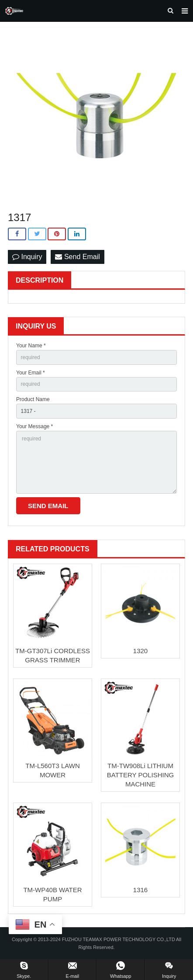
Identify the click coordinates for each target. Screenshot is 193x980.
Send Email (77, 257)
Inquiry (27, 257)
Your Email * (31, 373)
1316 (140, 890)
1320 (140, 651)
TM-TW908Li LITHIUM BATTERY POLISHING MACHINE (140, 775)
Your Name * (31, 346)
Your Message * (34, 426)
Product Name (33, 399)
